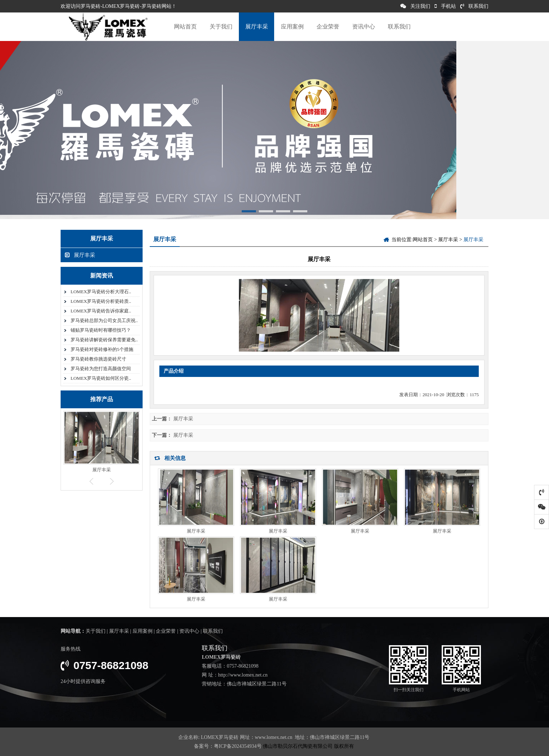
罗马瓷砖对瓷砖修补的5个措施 (102, 349)
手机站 (445, 6)
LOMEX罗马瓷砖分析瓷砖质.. (101, 301)
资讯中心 (364, 27)
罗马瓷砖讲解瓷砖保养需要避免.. (104, 340)
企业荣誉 (328, 27)
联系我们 (474, 6)
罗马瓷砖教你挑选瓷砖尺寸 (98, 359)
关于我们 (221, 27)
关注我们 (415, 6)
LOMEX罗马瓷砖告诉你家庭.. (101, 311)
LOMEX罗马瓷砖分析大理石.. (101, 292)
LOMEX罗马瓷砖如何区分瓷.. (101, 378)
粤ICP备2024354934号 (238, 746)
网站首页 (185, 27)
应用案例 (292, 27)
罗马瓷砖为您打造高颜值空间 (101, 369)
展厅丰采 (257, 27)
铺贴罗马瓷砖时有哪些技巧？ (101, 330)
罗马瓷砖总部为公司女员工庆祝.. (104, 320)
